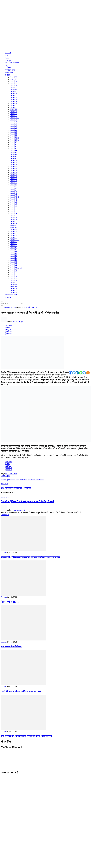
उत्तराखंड (8, 60)
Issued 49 (13, 89)
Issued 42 (13, 104)
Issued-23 (13, 236)
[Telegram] (84, 373)
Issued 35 (13, 116)
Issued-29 (13, 223)
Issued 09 (13, 160)
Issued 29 (13, 126)
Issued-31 (13, 219)
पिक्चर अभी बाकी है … (10, 602)
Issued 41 (13, 199)
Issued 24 (13, 134)
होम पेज (8, 53)
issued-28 (13, 225)
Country (4, 307)
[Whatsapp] (81, 373)
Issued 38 (13, 205)
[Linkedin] (77, 373)
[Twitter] (74, 373)
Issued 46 (13, 95)
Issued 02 (13, 175)
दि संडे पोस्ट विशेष (11, 295)
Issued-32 (13, 217)
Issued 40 (13, 201)
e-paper (8, 297)
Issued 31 (13, 122)
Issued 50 (13, 87)
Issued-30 (13, 221)
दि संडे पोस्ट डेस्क (18, 510)
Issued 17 (13, 144)
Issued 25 (13, 132)
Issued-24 (13, 234)
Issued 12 (13, 154)
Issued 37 (13, 112)
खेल (7, 65)
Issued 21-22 (15, 138)
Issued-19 (13, 242)
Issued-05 (13, 169)
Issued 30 (13, 124)
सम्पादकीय (9, 73)
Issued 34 (13, 213)
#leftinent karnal (11, 474)
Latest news (12, 307)
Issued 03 (13, 77)
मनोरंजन (8, 68)
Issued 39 (13, 108)
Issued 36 (13, 114)
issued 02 (13, 79)
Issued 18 (13, 142)
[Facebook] (71, 373)
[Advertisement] (23, 27)
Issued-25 (13, 232)
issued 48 (13, 286)
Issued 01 (13, 81)
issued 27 (13, 227)
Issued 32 (13, 120)
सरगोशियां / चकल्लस (12, 63)
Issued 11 (13, 156)
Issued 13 (13, 152)
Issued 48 (13, 91)
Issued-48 (13, 187)
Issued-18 (13, 244)
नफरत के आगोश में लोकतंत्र (12, 647)
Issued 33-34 (15, 118)
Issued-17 (13, 246)
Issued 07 (13, 164)
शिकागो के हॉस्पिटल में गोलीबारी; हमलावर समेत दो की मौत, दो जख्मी (28, 502)
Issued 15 (13, 148)
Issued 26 (13, 130)
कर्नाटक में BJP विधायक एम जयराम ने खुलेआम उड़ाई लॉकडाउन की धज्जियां (30, 557)
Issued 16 (13, 146)
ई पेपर (8, 75)
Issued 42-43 (15, 197)
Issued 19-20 (15, 140)
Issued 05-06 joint (17, 268)
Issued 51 (13, 85)
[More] (88, 373)
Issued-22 (13, 238)
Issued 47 (13, 93)
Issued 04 (13, 171)
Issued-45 (13, 193)
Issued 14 (13, 150)
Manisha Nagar (18, 322)
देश (7, 55)
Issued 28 (13, 128)
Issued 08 (13, 162)
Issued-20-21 (15, 240)
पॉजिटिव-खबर (10, 70)
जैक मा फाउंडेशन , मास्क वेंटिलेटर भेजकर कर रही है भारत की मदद (26, 736)
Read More (5, 515)
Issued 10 (13, 158)
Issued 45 (13, 97)
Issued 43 (13, 102)
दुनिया (7, 58)
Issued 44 (13, 99)
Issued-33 (13, 215)
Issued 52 (13, 83)
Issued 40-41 (15, 106)
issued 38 (13, 110)
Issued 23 (13, 136)
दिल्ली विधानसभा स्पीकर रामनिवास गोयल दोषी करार (21, 691)
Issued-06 (13, 167)
